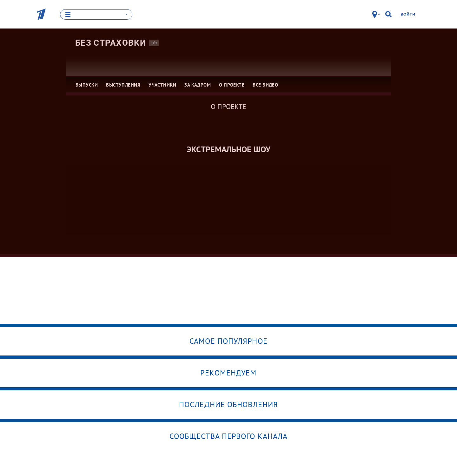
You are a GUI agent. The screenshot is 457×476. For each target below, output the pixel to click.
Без (111, 43)
